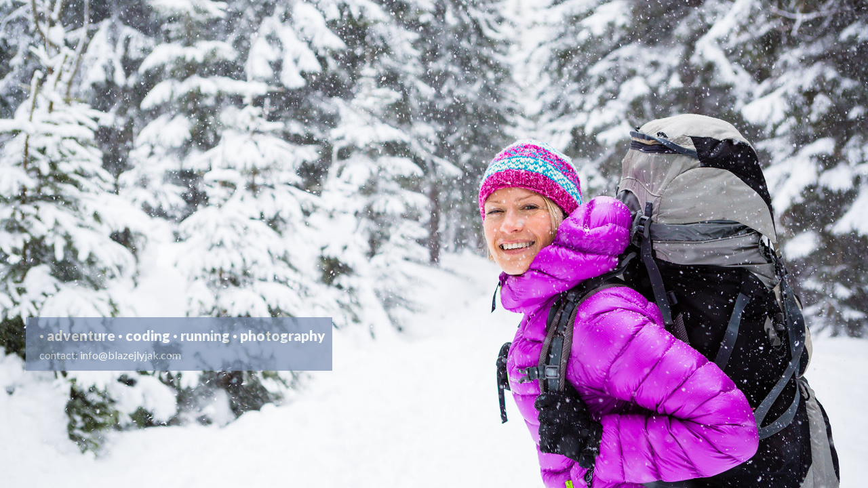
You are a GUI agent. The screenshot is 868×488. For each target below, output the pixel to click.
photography (283, 335)
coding (148, 335)
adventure (81, 335)
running (205, 335)
